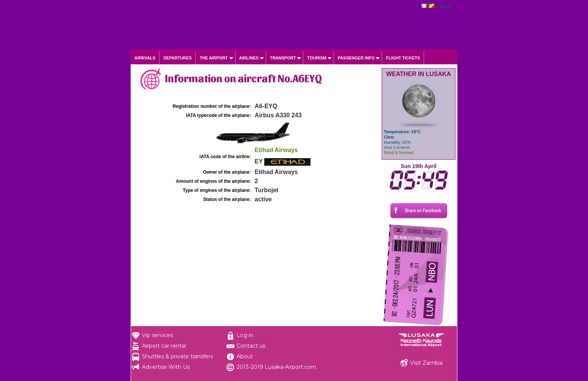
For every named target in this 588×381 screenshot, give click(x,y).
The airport (214, 58)
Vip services (158, 335)
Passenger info (356, 58)
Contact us (251, 346)
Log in (245, 335)
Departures (177, 58)
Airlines (249, 58)
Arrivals (145, 58)
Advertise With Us (166, 367)
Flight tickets (403, 58)
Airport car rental (164, 346)
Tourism (317, 58)
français (444, 6)
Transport (283, 58)
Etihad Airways (276, 150)
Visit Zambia (426, 363)
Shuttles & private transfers (178, 356)
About (245, 356)
